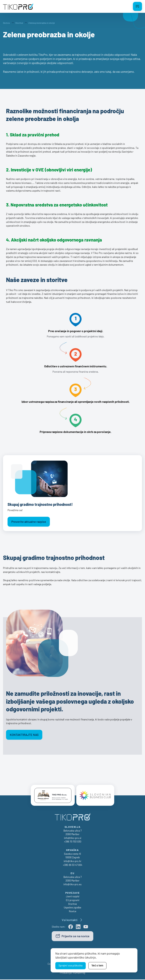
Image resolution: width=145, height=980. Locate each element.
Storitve (72, 904)
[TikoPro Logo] (18, 6)
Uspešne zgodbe (72, 908)
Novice (73, 912)
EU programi (73, 901)
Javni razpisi (73, 897)
